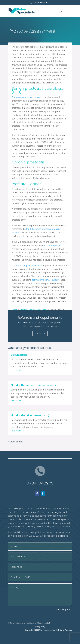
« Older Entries (15, 442)
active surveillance (41, 280)
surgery (56, 280)
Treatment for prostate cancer (27, 266)
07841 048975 (40, 483)
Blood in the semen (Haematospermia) (35, 385)
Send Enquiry (63, 609)
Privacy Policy (40, 626)
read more (16, 370)
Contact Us (40, 333)
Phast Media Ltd (43, 623)
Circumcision (19, 355)
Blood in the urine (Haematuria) (30, 415)
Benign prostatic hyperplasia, (26, 97)
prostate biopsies (52, 245)
